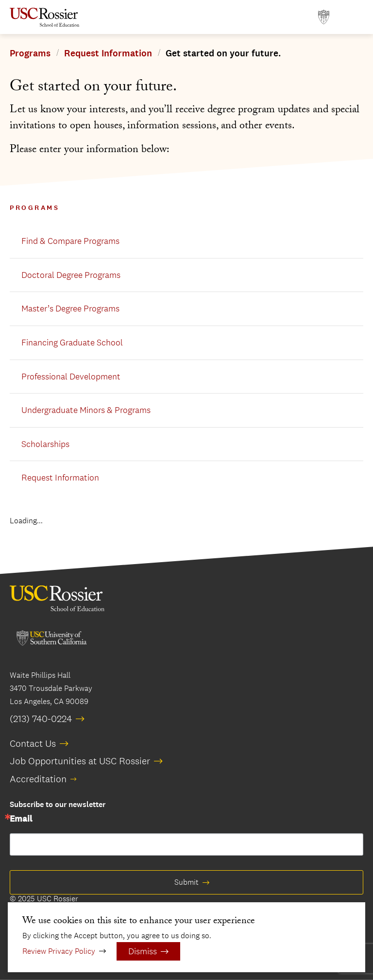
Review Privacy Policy (59, 951)
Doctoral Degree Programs (71, 275)
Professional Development (71, 377)
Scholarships (45, 444)
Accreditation (38, 779)
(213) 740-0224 (41, 719)
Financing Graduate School (72, 343)
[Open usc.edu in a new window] (324, 17)
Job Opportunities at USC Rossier (80, 761)
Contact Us (33, 743)
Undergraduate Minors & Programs (86, 410)
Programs (30, 53)
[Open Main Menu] (354, 17)
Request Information (108, 53)
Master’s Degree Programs (70, 309)
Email (21, 819)
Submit (186, 882)
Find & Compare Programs (70, 241)
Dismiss (143, 951)
